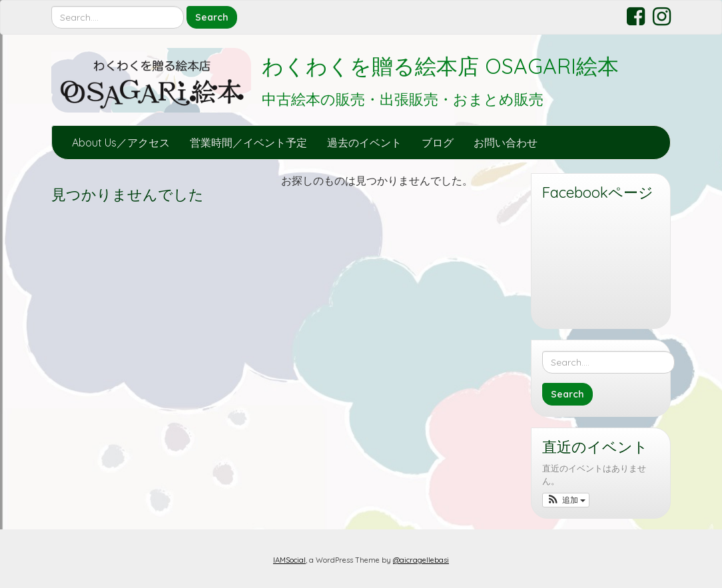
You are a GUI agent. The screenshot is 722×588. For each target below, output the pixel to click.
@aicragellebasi (421, 560)
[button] (566, 500)
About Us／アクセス (121, 143)
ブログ (438, 143)
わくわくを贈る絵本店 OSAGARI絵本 (440, 66)
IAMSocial (289, 560)
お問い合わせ (506, 143)
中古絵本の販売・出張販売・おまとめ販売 (403, 99)
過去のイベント (364, 143)
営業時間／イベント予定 (248, 143)
